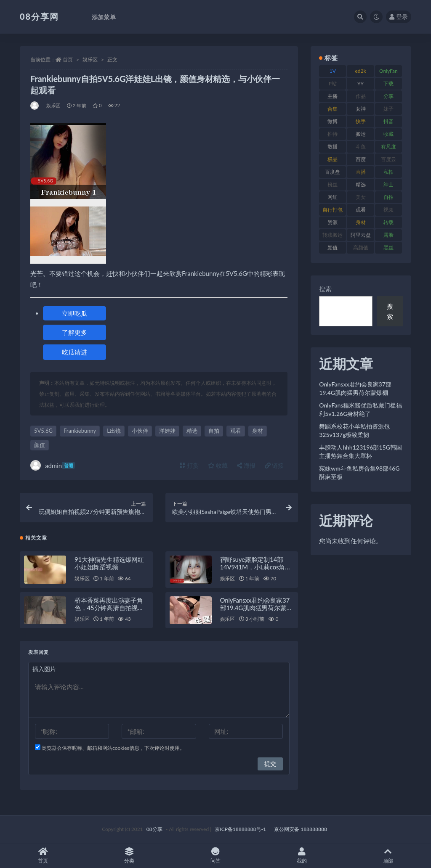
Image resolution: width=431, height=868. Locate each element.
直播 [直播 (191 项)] (361, 172)
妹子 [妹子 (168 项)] (388, 109)
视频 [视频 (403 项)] (388, 210)
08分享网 (39, 16)
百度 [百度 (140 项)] (361, 159)
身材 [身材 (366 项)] (361, 222)
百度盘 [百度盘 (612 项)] (333, 172)
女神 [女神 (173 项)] (361, 109)
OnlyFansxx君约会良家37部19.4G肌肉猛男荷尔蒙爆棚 (257, 608)
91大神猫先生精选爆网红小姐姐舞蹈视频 (109, 563)
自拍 (214, 431)
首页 (68, 60)
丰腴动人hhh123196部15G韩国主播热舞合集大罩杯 (360, 451)
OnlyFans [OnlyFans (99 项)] (388, 72)
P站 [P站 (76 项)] (333, 83)
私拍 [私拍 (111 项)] (388, 172)
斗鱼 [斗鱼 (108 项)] (361, 147)
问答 (216, 856)
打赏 (189, 465)
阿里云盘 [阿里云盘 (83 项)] (361, 235)
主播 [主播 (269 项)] (333, 96)
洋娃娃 (167, 431)
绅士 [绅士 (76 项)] (388, 184)
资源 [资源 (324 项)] (333, 222)
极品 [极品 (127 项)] (333, 159)
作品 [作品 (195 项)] (361, 96)
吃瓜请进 (74, 352)
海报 (246, 465)
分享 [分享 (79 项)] (388, 96)
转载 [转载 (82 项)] (388, 222)
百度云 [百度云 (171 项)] (388, 159)
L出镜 (114, 431)
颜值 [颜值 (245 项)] (333, 247)
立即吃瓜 (74, 313)
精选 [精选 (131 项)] (361, 184)
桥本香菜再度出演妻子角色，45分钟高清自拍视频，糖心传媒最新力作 (109, 608)
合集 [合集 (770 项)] (333, 109)
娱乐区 (90, 60)
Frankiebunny (80, 431)
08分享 (154, 829)
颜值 (40, 445)
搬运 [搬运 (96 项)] (361, 134)
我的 (302, 856)
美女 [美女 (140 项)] (361, 197)
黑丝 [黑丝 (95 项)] (388, 247)
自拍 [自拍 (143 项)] (388, 197)
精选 (192, 431)
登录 (399, 17)
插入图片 (44, 669)
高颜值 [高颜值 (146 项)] (361, 247)
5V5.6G (43, 431)
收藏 (218, 465)
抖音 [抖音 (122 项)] (388, 121)
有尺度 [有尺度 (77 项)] (388, 147)
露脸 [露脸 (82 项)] (388, 235)
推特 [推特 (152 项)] (333, 134)
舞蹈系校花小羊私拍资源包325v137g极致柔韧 (354, 430)
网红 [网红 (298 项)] (333, 197)
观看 (236, 431)
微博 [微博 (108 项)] (333, 121)
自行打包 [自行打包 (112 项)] (333, 210)
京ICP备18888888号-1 (240, 829)
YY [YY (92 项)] (360, 83)
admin (53, 465)
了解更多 (74, 332)
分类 (129, 856)
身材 (258, 431)
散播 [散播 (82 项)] (333, 147)
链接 (274, 465)
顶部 (388, 856)
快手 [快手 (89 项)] (361, 121)
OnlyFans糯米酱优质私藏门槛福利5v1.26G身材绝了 (360, 409)
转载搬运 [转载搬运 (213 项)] (333, 235)
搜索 (325, 289)
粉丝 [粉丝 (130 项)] (333, 184)
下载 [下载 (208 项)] (388, 83)
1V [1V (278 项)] (333, 71)
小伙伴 (140, 431)
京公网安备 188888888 (301, 829)
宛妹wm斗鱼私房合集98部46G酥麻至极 (359, 472)
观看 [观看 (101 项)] (361, 210)
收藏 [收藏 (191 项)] (388, 134)
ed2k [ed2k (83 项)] (361, 71)
